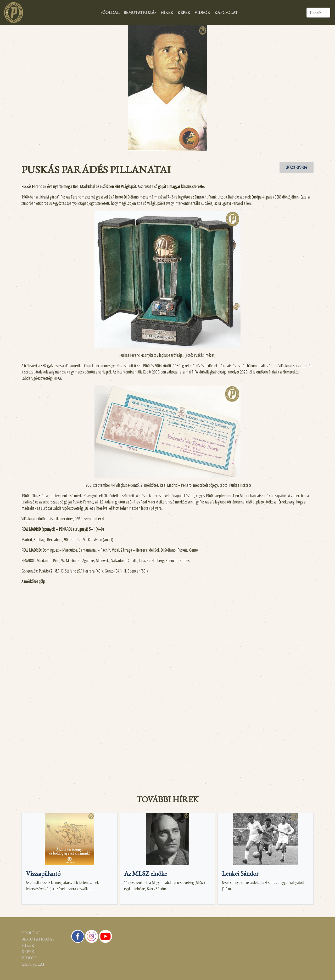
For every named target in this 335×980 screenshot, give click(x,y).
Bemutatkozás (140, 12)
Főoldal (110, 12)
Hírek (167, 12)
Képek (184, 12)
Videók (202, 12)
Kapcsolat (226, 12)
